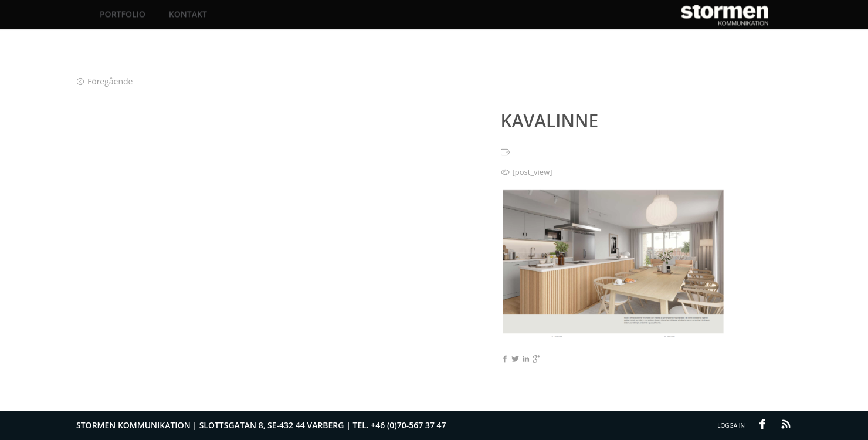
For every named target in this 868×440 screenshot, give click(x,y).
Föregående (105, 81)
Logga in (731, 425)
